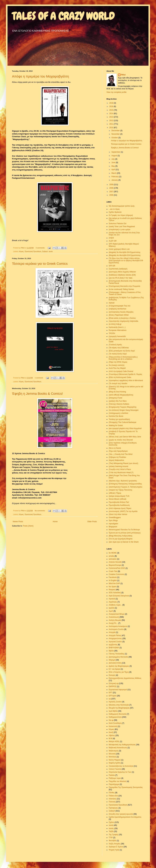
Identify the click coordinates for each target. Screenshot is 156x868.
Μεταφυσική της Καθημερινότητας (122, 745)
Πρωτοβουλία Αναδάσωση (119, 505)
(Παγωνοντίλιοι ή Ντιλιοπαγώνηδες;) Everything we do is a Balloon (123, 358)
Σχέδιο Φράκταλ (115, 212)
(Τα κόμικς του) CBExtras (119, 348)
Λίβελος (112, 735)
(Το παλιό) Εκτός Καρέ (118, 354)
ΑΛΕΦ (111, 238)
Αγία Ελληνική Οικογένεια (119, 596)
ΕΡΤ (110, 693)
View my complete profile (116, 92)
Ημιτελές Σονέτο (115, 702)
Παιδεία (112, 775)
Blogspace (113, 527)
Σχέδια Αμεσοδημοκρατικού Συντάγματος (125, 817)
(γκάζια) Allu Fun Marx (118, 401)
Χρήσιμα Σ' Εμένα (116, 847)
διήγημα (112, 660)
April (113, 170)
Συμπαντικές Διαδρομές (118, 269)
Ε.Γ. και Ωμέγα (114, 669)
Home (55, 522)
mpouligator (113, 524)
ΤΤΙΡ (111, 838)
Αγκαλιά (112, 599)
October (115, 138)
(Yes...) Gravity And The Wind (121, 454)
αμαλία (111, 608)
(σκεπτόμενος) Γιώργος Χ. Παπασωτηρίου (125, 487)
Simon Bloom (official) (117, 499)
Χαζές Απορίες (115, 844)
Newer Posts (18, 522)
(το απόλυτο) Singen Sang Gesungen (124, 410)
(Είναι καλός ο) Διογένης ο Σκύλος (122, 318)
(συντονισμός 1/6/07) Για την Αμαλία (123, 511)
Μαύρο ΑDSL (114, 741)
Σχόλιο (111, 822)
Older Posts (92, 522)
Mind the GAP (114, 583)
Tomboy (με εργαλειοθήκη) (119, 419)
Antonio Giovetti (115, 562)
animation (113, 559)
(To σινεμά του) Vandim (118, 383)
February (115, 177)
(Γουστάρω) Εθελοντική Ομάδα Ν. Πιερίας (125, 374)
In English (113, 580)
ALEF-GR (113, 241)
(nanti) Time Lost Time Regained (122, 227)
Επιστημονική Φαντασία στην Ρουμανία (124, 286)
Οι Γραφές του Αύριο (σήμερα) (121, 215)
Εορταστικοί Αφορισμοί (118, 690)
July (113, 159)
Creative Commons (116, 574)
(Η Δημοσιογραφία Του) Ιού (120, 306)
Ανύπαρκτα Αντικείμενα (118, 626)
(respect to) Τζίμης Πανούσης (121, 490)
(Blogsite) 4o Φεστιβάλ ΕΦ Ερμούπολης (125, 255)
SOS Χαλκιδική (115, 593)
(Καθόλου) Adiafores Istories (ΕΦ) (122, 275)
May (113, 166)
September (116, 152)
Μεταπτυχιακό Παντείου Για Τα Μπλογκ (124, 530)
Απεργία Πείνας (115, 635)
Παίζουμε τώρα (115, 778)
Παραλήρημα (114, 784)
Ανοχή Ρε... (113, 623)
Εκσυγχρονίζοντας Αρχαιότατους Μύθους (125, 678)
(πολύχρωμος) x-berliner (118, 413)
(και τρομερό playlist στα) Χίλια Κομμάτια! (125, 428)
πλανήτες (112, 799)
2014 (112, 113)
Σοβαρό (45, 251)
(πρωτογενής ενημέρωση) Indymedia (123, 321)
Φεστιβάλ (112, 841)
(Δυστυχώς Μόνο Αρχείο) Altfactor (122, 272)
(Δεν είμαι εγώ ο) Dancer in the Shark (124, 542)
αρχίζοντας (113, 645)
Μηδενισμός (114, 751)
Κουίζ (111, 732)
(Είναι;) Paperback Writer (119, 315)
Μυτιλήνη (112, 757)
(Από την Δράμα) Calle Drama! (121, 371)
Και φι (111, 720)
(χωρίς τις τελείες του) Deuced (121, 440)
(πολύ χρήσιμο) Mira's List (119, 249)
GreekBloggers (115, 518)
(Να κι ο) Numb (115, 448)
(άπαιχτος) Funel (115, 398)
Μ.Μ (110, 738)
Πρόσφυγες (113, 808)
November (116, 134)
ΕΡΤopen (112, 696)
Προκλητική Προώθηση (33, 251)
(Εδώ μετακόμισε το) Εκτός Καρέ (122, 351)
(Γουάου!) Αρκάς (115, 345)
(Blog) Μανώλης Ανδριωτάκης (121, 536)
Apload (112, 303)
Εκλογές (112, 675)
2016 (112, 106)
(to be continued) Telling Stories (121, 289)
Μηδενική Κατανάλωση (118, 748)
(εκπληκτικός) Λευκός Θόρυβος (121, 312)
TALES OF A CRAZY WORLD (63, 16)
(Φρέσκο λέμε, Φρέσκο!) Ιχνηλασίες (123, 481)
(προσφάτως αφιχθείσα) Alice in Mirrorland (126, 380)
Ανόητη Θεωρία (115, 620)
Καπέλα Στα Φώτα (116, 416)
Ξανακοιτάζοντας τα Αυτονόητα (121, 766)
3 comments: (41, 248)
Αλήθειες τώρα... (115, 605)
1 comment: (39, 378)
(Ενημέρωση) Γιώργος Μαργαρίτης (123, 407)
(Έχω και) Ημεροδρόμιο (118, 451)
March (114, 173)
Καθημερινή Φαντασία (118, 714)
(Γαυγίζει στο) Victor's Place (120, 469)
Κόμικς (21, 251)
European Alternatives (118, 330)
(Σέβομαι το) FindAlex (117, 457)
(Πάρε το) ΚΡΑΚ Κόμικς (118, 362)
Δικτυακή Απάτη (115, 663)
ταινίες (111, 828)
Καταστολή (113, 726)
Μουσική (112, 754)
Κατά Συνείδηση (115, 723)
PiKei (123, 75)
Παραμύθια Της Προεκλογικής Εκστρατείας (126, 787)
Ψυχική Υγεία (114, 850)
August (115, 156)
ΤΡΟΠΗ (112, 333)
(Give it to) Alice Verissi (118, 514)
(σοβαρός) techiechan (118, 309)
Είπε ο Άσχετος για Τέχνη (119, 672)
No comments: (40, 511)
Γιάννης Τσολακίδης (117, 654)
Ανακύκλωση (114, 617)
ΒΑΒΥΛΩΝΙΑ (114, 648)
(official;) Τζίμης (115, 493)
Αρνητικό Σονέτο (115, 642)
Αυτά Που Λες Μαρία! (117, 368)
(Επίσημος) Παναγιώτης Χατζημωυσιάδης (125, 484)
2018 (112, 103)
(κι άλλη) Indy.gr (115, 324)
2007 (112, 192)
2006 (112, 195)
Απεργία (112, 632)
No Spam (112, 587)
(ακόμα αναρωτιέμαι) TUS (119, 496)
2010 (112, 128)
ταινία (51, 251)
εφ (110, 699)
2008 (112, 188)
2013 (112, 117)
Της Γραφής (113, 835)
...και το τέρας (114, 209)
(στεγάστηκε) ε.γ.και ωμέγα (119, 230)
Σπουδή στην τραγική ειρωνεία (121, 814)
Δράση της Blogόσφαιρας (119, 666)
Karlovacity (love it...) (117, 327)
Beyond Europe (115, 565)
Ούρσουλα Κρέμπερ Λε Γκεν (120, 772)
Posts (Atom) (28, 526)
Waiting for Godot (116, 425)
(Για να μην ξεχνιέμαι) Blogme (121, 539)
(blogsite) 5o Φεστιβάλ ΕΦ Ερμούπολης (125, 252)
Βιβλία (111, 651)
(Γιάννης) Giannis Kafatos (119, 404)
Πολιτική (112, 802)
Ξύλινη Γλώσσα (115, 769)
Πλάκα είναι (113, 796)
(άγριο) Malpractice (116, 460)
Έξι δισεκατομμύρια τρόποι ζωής (122, 206)
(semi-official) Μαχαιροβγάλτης (121, 395)
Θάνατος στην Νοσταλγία (119, 705)
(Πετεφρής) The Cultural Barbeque (122, 422)
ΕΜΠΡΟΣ (113, 686)
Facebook (113, 577)
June (114, 163)
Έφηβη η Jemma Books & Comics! (37, 394)
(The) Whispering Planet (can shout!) (123, 463)
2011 (112, 124)
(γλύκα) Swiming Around (118, 466)
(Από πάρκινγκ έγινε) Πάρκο (120, 508)
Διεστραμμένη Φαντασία (118, 657)
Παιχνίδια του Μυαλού (118, 781)
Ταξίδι (111, 831)
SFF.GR (112, 266)
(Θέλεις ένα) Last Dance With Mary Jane (125, 437)
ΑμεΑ (111, 611)
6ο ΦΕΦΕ (113, 553)
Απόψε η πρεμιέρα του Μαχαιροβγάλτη (40, 76)
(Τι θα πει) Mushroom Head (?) (121, 473)
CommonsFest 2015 (117, 568)
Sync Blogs (113, 521)
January (115, 180)
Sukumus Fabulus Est (118, 224)
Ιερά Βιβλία (113, 711)
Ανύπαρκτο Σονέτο (116, 629)
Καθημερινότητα (115, 717)
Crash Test (113, 571)
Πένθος (112, 793)
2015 (112, 110)
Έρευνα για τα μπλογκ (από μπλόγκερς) (125, 533)
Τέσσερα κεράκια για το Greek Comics (40, 264)
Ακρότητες (113, 602)
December (116, 131)
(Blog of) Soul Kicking (117, 392)
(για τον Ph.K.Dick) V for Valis (121, 278)
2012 (112, 121)
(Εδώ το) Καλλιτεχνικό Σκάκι (120, 377)
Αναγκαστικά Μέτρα (117, 614)
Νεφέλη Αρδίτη (115, 763)
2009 (112, 185)
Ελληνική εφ (114, 683)
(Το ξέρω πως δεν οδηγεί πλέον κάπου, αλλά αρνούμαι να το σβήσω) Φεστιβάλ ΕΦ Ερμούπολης (126, 260)
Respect (112, 590)
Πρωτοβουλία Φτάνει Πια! (119, 502)
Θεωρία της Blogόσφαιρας (119, 708)
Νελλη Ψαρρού (115, 760)
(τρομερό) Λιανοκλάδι (117, 336)
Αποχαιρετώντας (115, 638)
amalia (111, 556)
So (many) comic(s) (117, 365)
